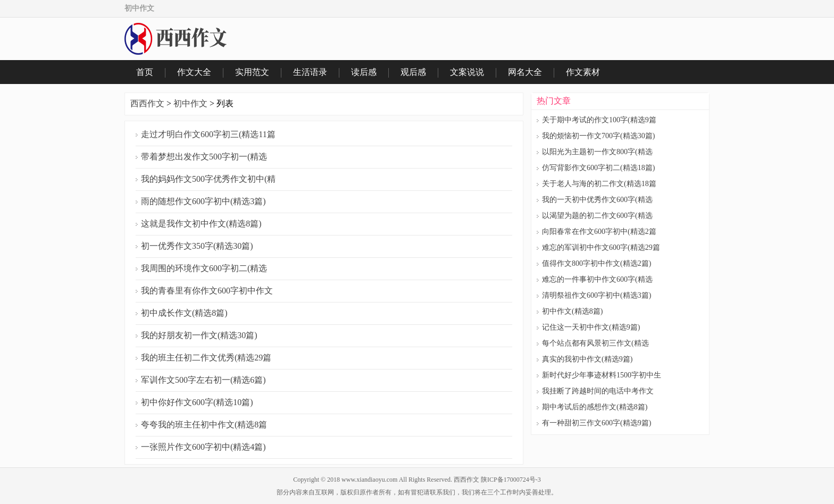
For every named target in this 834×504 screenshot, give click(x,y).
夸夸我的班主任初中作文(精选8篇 (204, 425)
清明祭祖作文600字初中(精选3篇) (597, 295)
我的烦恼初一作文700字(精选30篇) (598, 136)
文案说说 (467, 72)
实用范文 (252, 72)
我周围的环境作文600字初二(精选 (204, 268)
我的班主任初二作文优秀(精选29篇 (206, 358)
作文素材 (583, 72)
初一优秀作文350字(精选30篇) (197, 246)
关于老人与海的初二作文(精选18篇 (599, 184)
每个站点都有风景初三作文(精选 (595, 343)
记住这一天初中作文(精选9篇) (591, 327)
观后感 (413, 72)
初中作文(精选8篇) (572, 311)
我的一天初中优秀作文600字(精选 (597, 200)
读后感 (364, 72)
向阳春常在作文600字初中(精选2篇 (599, 232)
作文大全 (194, 72)
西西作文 (147, 103)
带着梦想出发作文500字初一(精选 (204, 157)
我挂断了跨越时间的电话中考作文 (598, 391)
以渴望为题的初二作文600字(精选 (597, 216)
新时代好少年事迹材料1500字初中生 (602, 375)
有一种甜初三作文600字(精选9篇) (597, 423)
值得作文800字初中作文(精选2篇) (597, 263)
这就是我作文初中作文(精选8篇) (201, 224)
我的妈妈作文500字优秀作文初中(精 (208, 179)
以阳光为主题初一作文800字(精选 (597, 152)
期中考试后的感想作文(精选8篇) (595, 407)
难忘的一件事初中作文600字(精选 (597, 279)
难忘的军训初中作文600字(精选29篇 (601, 247)
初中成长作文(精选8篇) (184, 313)
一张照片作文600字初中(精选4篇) (203, 447)
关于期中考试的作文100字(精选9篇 (599, 120)
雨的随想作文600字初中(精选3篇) (203, 201)
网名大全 (525, 72)
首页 (145, 72)
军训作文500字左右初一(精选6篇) (203, 380)
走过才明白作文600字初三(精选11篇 (208, 134)
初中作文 (190, 103)
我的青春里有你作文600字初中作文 (207, 291)
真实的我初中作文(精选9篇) (587, 359)
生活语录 (310, 72)
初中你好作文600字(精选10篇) (197, 402)
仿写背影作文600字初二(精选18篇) (598, 168)
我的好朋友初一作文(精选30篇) (199, 335)
